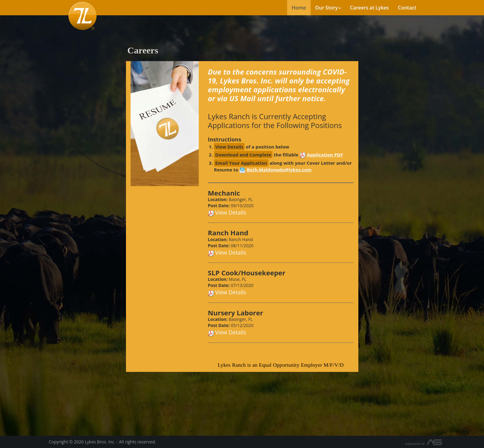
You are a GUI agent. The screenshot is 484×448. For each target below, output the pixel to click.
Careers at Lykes (369, 8)
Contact (407, 8)
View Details (230, 212)
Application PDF (325, 155)
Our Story (328, 8)
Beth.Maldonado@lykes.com (279, 170)
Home (299, 8)
